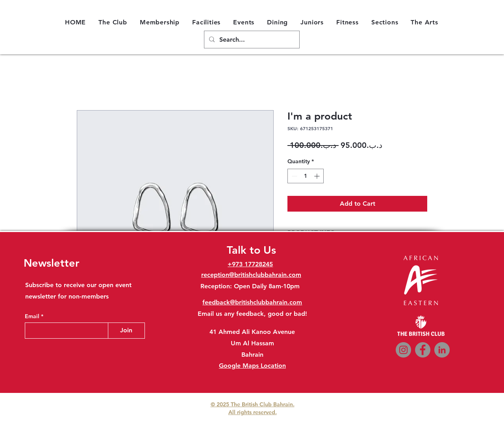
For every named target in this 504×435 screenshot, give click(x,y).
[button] (113, 22)
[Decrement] (294, 176)
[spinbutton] (306, 176)
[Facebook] (423, 350)
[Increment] (318, 176)
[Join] (126, 331)
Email (33, 316)
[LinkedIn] (442, 350)
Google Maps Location (252, 366)
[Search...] (251, 40)
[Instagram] (403, 350)
